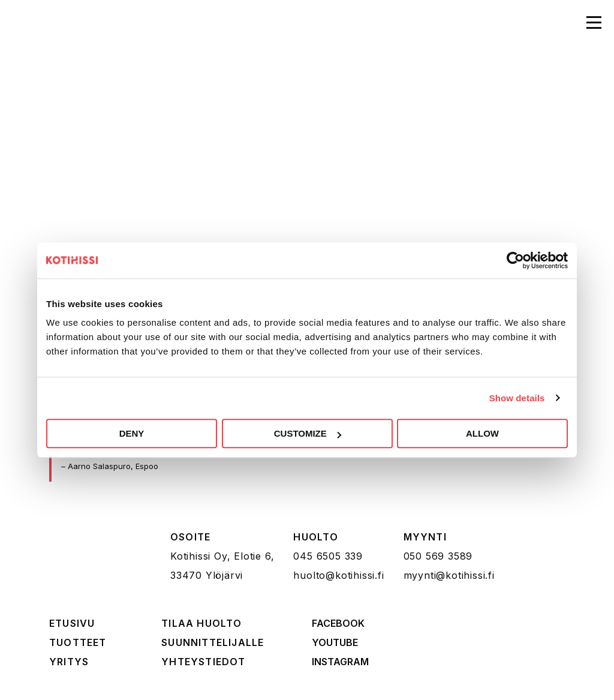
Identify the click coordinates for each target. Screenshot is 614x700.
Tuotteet (78, 642)
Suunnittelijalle (213, 642)
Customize (308, 433)
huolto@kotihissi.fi (338, 575)
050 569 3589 (438, 556)
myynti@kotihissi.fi (449, 575)
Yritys (69, 662)
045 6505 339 (328, 556)
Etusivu (72, 623)
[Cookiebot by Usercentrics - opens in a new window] (515, 260)
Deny (132, 433)
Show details (517, 398)
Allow (482, 433)
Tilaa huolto (201, 623)
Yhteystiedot (203, 662)
